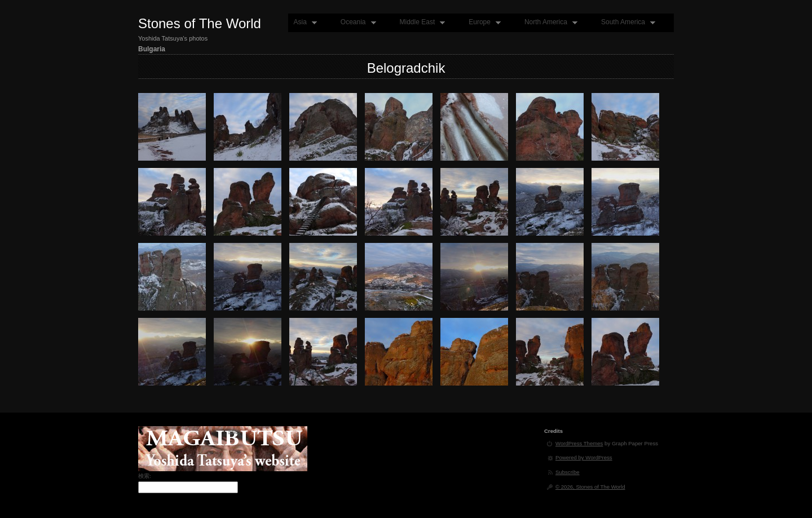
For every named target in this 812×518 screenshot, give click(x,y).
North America (548, 23)
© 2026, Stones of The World (590, 487)
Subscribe (568, 472)
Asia (302, 23)
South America (626, 23)
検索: (145, 476)
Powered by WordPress (584, 457)
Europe (482, 23)
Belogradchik (406, 68)
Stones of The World (200, 23)
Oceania (356, 23)
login (234, 431)
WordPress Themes (579, 443)
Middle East (420, 23)
